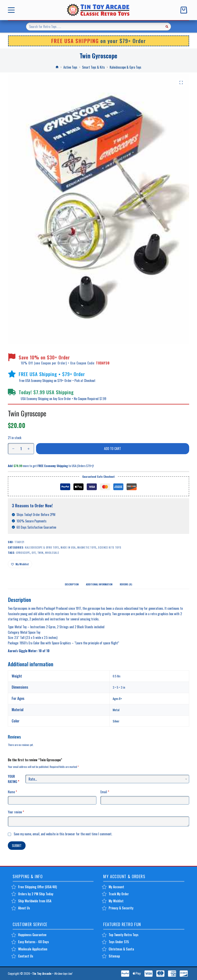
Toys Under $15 (119, 942)
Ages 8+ (117, 698)
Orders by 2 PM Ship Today (36, 894)
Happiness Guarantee (32, 935)
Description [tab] (72, 584)
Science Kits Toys (110, 547)
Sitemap (114, 956)
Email (105, 792)
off (34, 553)
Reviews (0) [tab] (126, 584)
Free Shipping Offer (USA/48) (38, 887)
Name (12, 792)
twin (41, 553)
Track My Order (119, 894)
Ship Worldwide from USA (35, 901)
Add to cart (112, 449)
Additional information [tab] (99, 584)
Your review (16, 812)
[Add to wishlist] (20, 564)
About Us (24, 908)
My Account (116, 887)
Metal (116, 710)
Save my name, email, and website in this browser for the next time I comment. (63, 834)
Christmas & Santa (121, 949)
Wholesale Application (33, 949)
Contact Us (26, 956)
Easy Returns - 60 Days (34, 942)
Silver (116, 721)
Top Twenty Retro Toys (124, 935)
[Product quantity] (21, 449)
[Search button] (167, 27)
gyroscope (23, 553)
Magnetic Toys (87, 547)
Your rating (14, 779)
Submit (17, 846)
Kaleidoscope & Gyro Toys (42, 547)
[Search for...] (94, 27)
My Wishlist (116, 901)
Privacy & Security (121, 908)
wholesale (52, 553)
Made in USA (68, 547)
